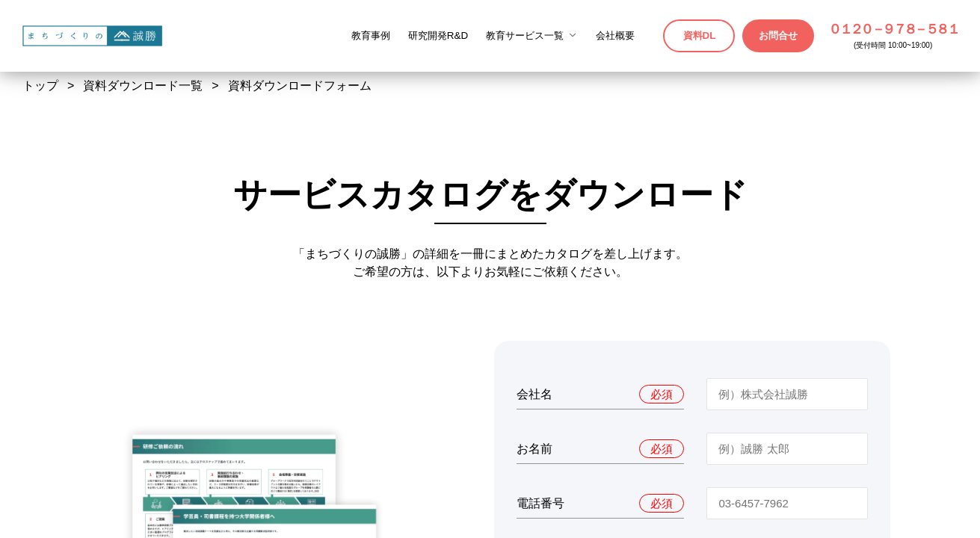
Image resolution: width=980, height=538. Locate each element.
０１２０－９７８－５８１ (893, 29)
